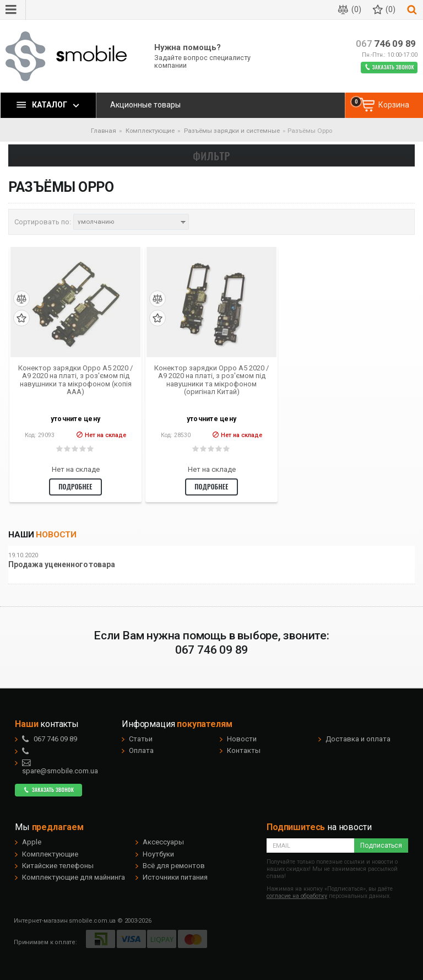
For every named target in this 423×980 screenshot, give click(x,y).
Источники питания (175, 877)
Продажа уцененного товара (62, 565)
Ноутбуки (158, 854)
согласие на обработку (297, 896)
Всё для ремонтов (174, 866)
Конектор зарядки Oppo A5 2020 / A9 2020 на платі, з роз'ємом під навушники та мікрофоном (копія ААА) (75, 380)
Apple (32, 842)
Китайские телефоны (58, 866)
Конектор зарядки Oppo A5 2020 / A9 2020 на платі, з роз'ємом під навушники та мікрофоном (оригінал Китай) (211, 380)
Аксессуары (163, 842)
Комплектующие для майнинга (74, 877)
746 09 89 (386, 44)
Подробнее (75, 486)
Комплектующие (50, 854)
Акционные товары (145, 105)
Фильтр (211, 155)
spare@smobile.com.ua (60, 767)
